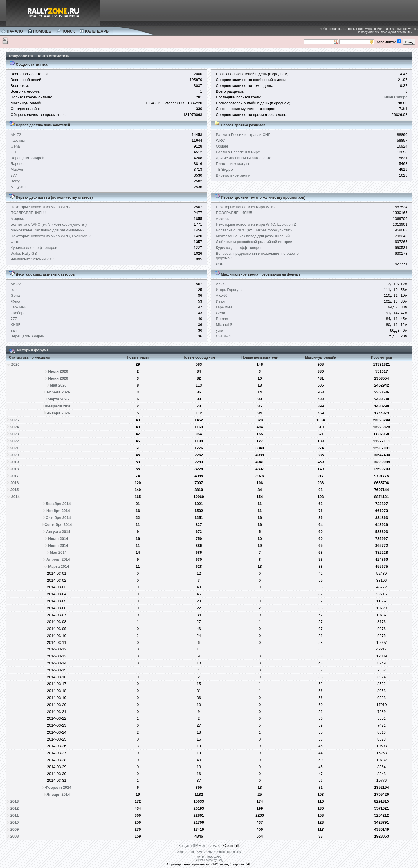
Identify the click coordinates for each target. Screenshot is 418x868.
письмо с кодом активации (393, 32)
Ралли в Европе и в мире (238, 152)
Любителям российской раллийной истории (254, 242)
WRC (220, 140)
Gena (15, 146)
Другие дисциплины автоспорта (244, 158)
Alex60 (222, 295)
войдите (380, 29)
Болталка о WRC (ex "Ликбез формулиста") (49, 224)
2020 (15, 455)
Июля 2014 (58, 539)
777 (14, 175)
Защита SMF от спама (198, 845)
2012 (15, 808)
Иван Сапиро (396, 97)
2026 (16, 364)
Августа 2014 (58, 532)
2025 (15, 420)
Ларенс (17, 164)
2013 (15, 801)
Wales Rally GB (24, 253)
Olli (13, 152)
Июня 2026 (58, 378)
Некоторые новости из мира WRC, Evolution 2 (51, 236)
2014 (16, 497)
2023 (15, 434)
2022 (15, 441)
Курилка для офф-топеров (34, 248)
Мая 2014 (58, 552)
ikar (14, 290)
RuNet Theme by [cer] (209, 860)
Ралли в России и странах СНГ (243, 135)
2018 (15, 469)
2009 (15, 829)
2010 (15, 822)
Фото (15, 242)
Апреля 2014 (58, 559)
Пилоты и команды (233, 164)
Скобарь (18, 313)
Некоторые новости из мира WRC (40, 207)
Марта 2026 (58, 399)
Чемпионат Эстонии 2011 (33, 259)
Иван (220, 301)
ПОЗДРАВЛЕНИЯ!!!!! (29, 213)
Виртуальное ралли (233, 175)
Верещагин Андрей (28, 158)
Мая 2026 (58, 385)
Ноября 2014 (58, 511)
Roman (222, 319)
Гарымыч (19, 140)
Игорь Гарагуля (229, 290)
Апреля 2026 (58, 392)
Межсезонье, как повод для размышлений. (48, 230)
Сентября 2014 (58, 525)
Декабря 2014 (58, 504)
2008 (15, 836)
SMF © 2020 (206, 852)
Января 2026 (58, 413)
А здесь (17, 219)
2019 (15, 462)
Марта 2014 (59, 566)
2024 (15, 427)
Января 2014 (58, 794)
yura (220, 330)
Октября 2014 (58, 518)
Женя (16, 301)
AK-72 (16, 135)
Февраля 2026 (58, 406)
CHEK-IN (224, 336)
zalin (15, 330)
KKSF (16, 325)
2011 (15, 815)
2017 (15, 476)
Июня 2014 (58, 546)
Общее (222, 146)
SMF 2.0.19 (186, 852)
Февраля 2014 (58, 787)
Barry (15, 181)
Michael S (224, 325)
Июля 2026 (58, 371)
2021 (15, 448)
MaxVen (18, 169)
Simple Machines (228, 852)
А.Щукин (18, 187)
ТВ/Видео (224, 169)
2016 (15, 483)
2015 (15, 490)
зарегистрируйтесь (405, 29)
